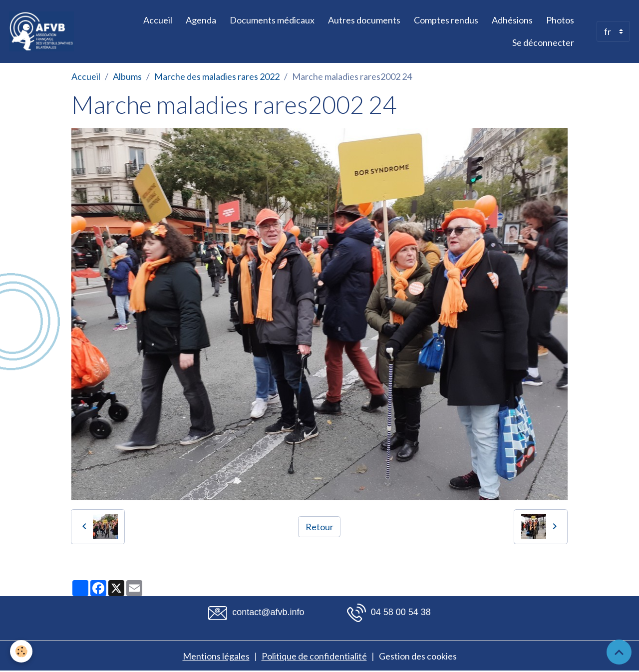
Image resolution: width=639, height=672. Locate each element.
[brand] (42, 31)
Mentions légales (216, 656)
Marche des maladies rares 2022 (217, 76)
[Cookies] (21, 651)
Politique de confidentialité (314, 656)
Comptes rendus (446, 20)
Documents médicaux (272, 20)
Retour (319, 527)
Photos (560, 20)
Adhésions (512, 20)
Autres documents (364, 20)
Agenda (201, 20)
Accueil (158, 20)
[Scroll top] (619, 652)
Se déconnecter (543, 42)
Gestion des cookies (418, 656)
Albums (127, 76)
